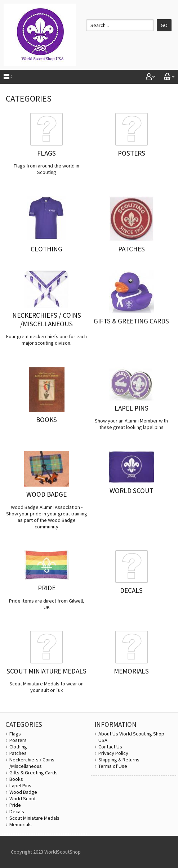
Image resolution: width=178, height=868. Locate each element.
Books (16, 779)
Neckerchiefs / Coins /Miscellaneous (32, 763)
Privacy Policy (113, 753)
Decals (17, 811)
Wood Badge (23, 792)
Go (164, 25)
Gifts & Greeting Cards (34, 773)
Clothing (18, 747)
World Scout (23, 798)
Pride (15, 805)
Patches (18, 753)
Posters (18, 740)
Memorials (21, 824)
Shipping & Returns (119, 760)
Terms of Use (113, 766)
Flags (15, 734)
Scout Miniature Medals (34, 818)
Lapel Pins (20, 786)
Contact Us (110, 747)
